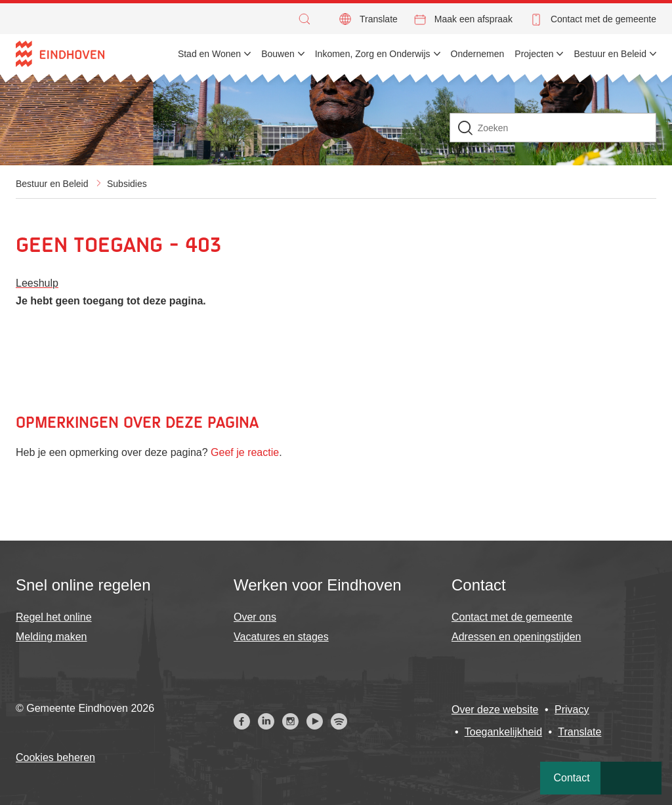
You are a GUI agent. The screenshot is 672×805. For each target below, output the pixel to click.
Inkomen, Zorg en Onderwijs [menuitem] (373, 54)
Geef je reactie (245, 452)
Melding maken (52, 637)
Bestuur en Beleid (52, 184)
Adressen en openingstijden (516, 637)
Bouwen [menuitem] (278, 54)
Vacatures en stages (281, 637)
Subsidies (127, 184)
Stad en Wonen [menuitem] (209, 54)
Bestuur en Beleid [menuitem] (610, 54)
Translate (379, 19)
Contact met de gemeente (603, 19)
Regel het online (54, 617)
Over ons (255, 617)
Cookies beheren (55, 757)
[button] (308, 19)
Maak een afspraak (473, 19)
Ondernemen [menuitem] (478, 54)
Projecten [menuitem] (534, 54)
